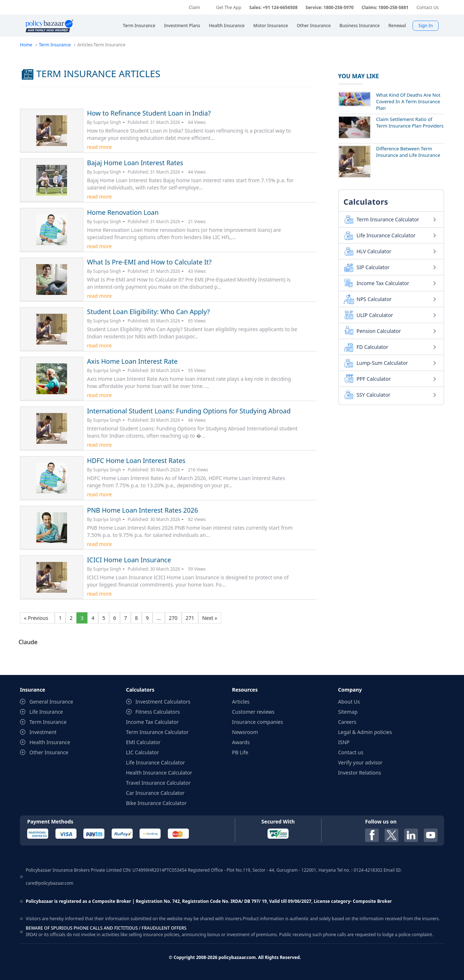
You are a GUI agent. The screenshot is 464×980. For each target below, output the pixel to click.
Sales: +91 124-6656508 (274, 7)
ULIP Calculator (375, 315)
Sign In (426, 26)
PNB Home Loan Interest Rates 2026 (142, 510)
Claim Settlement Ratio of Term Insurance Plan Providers (410, 122)
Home (26, 45)
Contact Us (428, 7)
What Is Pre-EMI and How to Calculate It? (149, 262)
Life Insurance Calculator (386, 235)
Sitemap (348, 712)
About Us (349, 702)
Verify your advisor (361, 762)
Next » (210, 618)
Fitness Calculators (158, 712)
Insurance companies (258, 722)
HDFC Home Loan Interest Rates (136, 460)
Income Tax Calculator (383, 283)
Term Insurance (55, 45)
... (159, 618)
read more (99, 147)
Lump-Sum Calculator (382, 363)
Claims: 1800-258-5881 (385, 7)
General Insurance (51, 702)
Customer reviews (253, 712)
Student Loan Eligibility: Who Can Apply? (148, 312)
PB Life (240, 752)
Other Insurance (49, 752)
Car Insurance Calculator (156, 793)
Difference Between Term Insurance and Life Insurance (408, 152)
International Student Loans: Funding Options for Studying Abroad (189, 411)
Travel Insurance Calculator (158, 783)
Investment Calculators (163, 702)
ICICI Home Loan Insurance (129, 560)
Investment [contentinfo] (43, 732)
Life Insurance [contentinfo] (46, 712)
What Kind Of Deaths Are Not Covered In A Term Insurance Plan (408, 101)
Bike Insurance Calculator (156, 803)
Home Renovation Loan (123, 212)
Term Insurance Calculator (388, 219)
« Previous (37, 618)
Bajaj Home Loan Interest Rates (135, 163)
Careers (347, 722)
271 (190, 618)
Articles (241, 702)
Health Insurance (50, 742)
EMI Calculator (143, 742)
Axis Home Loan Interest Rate (132, 361)
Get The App (229, 7)
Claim (194, 7)
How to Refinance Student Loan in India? (149, 113)
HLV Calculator (374, 251)
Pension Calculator (379, 331)
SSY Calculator (374, 395)
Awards (241, 742)
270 (173, 618)
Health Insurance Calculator (159, 773)
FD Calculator (373, 347)
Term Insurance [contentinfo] (48, 722)
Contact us (351, 752)
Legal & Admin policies (365, 732)
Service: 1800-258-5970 (330, 7)
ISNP (344, 742)
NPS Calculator (374, 299)
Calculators (366, 202)
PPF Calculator (374, 379)
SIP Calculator (373, 267)
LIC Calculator (143, 752)
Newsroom (245, 732)
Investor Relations (360, 773)
